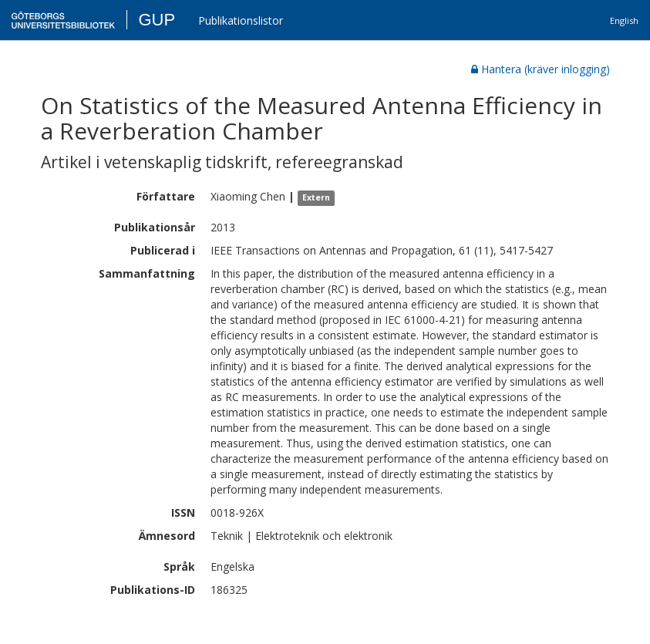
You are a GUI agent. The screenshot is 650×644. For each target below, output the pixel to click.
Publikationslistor (241, 20)
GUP (157, 20)
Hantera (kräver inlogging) (541, 69)
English (624, 20)
